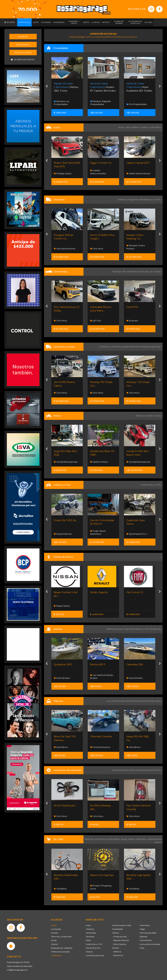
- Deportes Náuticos (121, 940)
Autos (88, 925)
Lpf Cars (95, 321)
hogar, (125, 839)
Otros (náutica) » (153, 629)
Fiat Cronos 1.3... (135, 592)
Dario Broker (62, 678)
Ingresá (23, 37)
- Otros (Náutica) (119, 944)
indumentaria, (154, 839)
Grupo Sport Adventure (98, 532)
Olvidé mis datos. (23, 60)
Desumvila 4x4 (63, 534)
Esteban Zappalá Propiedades (100, 103)
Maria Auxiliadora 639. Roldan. (140, 87)
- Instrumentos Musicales (149, 944)
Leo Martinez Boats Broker (102, 677)
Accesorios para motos (148, 770)
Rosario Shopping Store (101, 887)
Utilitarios (90, 929)
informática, (114, 839)
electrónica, (101, 839)
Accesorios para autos (95, 955)
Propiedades (118, 929)
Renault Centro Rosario (136, 247)
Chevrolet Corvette (101, 737)
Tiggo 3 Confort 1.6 (101, 163)
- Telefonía (117, 952)
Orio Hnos (97, 249)
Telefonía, (89, 839)
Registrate (23, 45)
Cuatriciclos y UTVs (94, 944)
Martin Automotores (138, 173)
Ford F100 (132, 307)
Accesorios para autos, (124, 770)
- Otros (141, 948)
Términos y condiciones (61, 937)
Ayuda (54, 940)
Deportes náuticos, (134, 629)
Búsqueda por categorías (62, 948)
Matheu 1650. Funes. (66, 87)
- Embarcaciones (119, 937)
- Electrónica (118, 955)
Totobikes (60, 889)
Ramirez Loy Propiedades (62, 103)
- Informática (144, 925)
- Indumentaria (145, 940)
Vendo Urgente (99, 592)
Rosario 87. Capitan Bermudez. (103, 87)
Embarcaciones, (115, 629)
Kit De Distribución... (65, 806)
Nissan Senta (62, 606)
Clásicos (89, 952)
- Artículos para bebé (147, 933)
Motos (88, 940)
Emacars (132, 321)
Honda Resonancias (66, 462)
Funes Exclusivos (100, 747)
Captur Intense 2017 (138, 163)
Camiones (90, 937)
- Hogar (142, 929)
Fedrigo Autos (63, 173)
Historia (54, 944)
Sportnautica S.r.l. (137, 534)
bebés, (132, 839)
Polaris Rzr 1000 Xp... (66, 520)
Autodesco (61, 747)
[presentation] (47, 86)
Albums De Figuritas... (102, 875)
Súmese (54, 933)
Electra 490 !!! (98, 664)
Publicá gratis (23, 53)
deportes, (142, 839)
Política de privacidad (60, 952)
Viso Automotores (65, 249)
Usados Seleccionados (98, 172)
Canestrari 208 (135, 664)
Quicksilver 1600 (63, 664)
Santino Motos (99, 462)
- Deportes (143, 937)
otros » (158, 842)
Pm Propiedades (137, 104)
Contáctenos (56, 955)
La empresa (56, 929)
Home (54, 925)
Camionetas (91, 933)
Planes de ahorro (93, 948)
